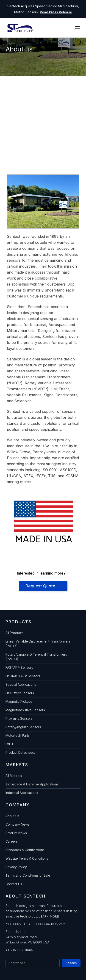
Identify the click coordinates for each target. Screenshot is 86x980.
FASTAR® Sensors (19, 667)
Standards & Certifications (25, 850)
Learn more (49, 916)
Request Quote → (43, 586)
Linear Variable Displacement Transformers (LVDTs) (38, 644)
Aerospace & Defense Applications (32, 784)
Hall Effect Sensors (20, 693)
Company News (17, 824)
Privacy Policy (16, 867)
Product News (16, 833)
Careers (12, 841)
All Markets (14, 776)
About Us (12, 816)
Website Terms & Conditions (27, 858)
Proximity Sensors (19, 718)
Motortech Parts (18, 735)
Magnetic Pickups (19, 701)
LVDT (10, 744)
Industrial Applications (22, 793)
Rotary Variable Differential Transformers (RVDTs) (36, 657)
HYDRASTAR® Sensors (23, 676)
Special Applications (21, 684)
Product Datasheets (20, 752)
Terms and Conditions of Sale (28, 875)
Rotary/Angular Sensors (23, 727)
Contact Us (14, 884)
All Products (14, 633)
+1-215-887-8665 (19, 950)
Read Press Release (56, 12)
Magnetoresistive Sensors (25, 710)
